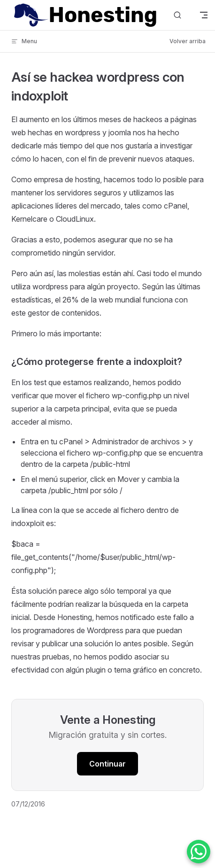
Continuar (107, 764)
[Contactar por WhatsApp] (199, 852)
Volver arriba (188, 41)
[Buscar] (177, 15)
